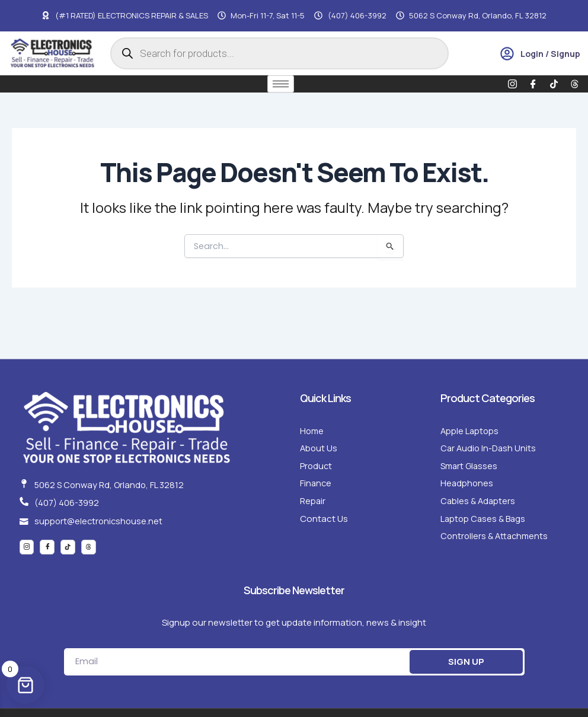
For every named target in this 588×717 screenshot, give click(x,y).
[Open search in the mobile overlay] (279, 53)
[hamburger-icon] (281, 84)
